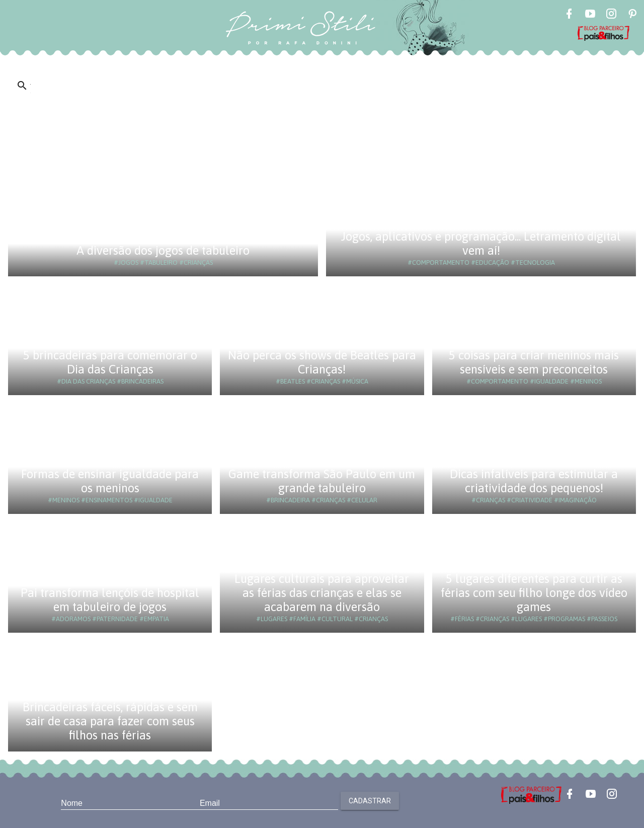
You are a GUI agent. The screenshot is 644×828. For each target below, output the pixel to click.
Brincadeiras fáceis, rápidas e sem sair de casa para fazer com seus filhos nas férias (110, 721)
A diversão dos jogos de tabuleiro (163, 250)
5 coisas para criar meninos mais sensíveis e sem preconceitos (534, 362)
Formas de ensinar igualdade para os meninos (110, 481)
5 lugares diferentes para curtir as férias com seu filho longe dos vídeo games (534, 593)
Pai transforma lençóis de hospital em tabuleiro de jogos (110, 600)
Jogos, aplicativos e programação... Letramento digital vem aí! (481, 243)
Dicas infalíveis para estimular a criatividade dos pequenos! (534, 481)
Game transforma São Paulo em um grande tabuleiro (322, 481)
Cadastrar (370, 801)
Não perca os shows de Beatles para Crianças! (322, 362)
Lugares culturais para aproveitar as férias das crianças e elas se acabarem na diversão (322, 593)
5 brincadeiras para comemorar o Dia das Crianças (110, 362)
